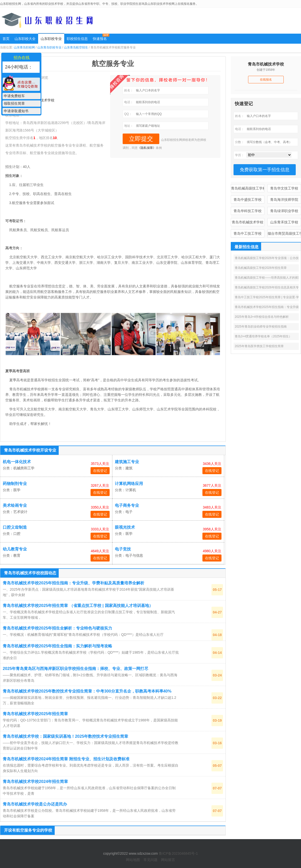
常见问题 (150, 860)
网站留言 (168, 860)
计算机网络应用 (129, 484)
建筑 (129, 468)
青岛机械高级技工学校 (248, 188)
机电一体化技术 (17, 462)
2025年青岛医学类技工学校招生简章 (259, 346)
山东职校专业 (51, 39)
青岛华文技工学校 (284, 188)
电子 (129, 512)
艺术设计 (20, 512)
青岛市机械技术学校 (248, 222)
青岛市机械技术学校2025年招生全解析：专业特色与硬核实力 (57, 628)
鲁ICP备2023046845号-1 (178, 853)
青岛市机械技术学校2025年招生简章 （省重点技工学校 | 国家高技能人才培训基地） (78, 605)
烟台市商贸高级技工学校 (284, 233)
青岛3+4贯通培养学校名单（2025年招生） (263, 336)
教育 (17, 555)
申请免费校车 (14, 96)
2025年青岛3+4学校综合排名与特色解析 (262, 317)
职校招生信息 (77, 39)
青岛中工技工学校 (248, 233)
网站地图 (133, 860)
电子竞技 (123, 549)
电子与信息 (134, 555)
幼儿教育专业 (15, 549)
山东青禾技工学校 (284, 222)
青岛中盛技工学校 (248, 200)
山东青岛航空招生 (76, 47)
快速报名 (100, 39)
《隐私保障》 (147, 148)
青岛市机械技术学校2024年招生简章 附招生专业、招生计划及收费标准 (66, 759)
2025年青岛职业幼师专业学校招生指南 (261, 327)
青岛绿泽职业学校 (284, 211)
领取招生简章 (14, 103)
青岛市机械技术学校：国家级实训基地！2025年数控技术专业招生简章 (65, 736)
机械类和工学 (24, 468)
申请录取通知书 (16, 111)
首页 (6, 39)
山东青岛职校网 (24, 47)
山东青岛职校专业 (49, 47)
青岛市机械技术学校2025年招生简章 (35, 714)
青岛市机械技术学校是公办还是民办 (35, 804)
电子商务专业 (127, 505)
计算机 (131, 490)
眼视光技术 (125, 527)
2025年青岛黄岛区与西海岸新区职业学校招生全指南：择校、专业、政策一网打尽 (76, 668)
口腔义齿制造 (15, 527)
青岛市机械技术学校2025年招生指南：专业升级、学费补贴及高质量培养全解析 (73, 583)
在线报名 (266, 80)
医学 (17, 490)
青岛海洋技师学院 (284, 200)
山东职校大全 (25, 39)
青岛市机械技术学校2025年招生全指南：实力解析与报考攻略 (57, 646)
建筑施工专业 (127, 462)
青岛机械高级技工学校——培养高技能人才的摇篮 (268, 278)
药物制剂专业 (15, 484)
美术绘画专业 (15, 505)
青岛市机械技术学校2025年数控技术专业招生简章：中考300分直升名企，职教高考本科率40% (87, 691)
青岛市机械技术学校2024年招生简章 (35, 781)
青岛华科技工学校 (248, 211)
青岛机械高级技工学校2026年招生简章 (261, 268)
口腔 (17, 534)
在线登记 (100, 471)
